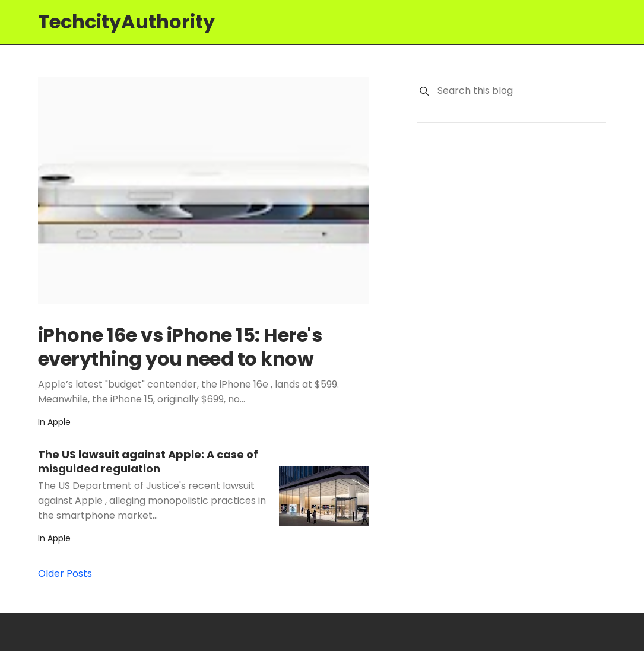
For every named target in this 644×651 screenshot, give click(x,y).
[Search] (424, 91)
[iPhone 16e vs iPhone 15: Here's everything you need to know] (204, 190)
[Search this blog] (521, 91)
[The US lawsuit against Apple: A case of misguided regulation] (324, 496)
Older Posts (65, 574)
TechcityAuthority (126, 22)
